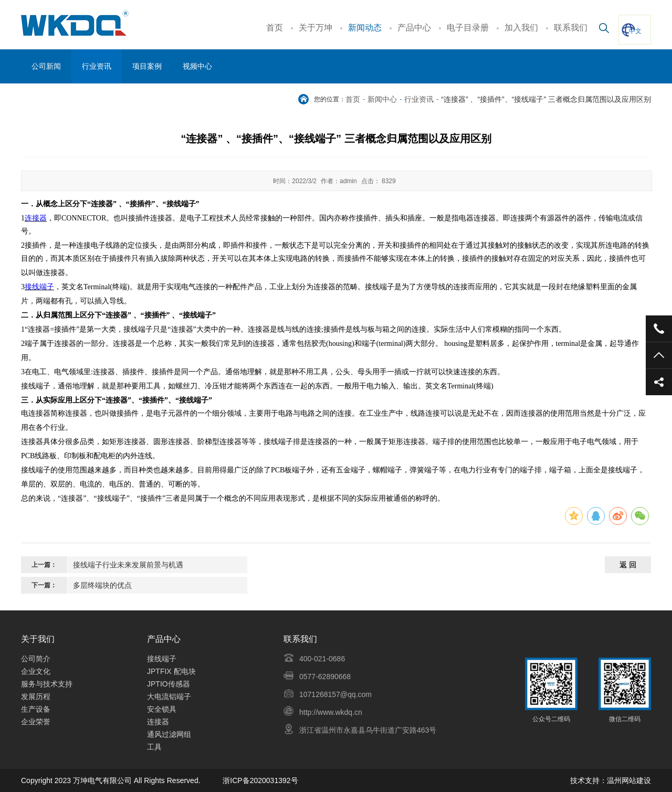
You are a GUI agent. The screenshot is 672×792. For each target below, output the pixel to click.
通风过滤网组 (169, 734)
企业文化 (36, 671)
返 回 (628, 565)
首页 (275, 28)
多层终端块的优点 (102, 585)
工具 (154, 747)
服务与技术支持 (47, 684)
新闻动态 (365, 28)
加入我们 (521, 28)
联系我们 (571, 28)
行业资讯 (419, 99)
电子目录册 (468, 28)
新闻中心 (382, 99)
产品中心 (414, 28)
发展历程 (36, 696)
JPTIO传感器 (169, 684)
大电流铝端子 (169, 696)
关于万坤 (316, 28)
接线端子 (162, 659)
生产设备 (36, 709)
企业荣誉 (36, 722)
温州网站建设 (629, 780)
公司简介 (36, 659)
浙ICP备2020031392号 (260, 780)
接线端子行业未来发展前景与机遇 (128, 565)
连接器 (158, 722)
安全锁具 (163, 709)
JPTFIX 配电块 (171, 671)
